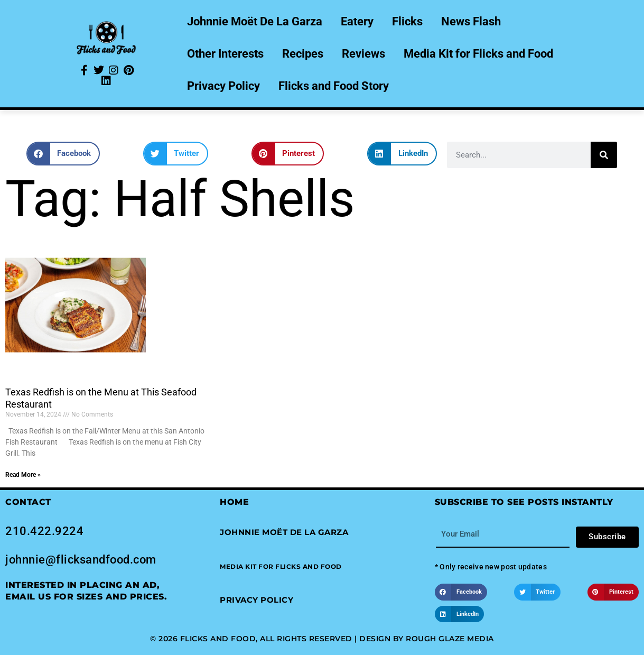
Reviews (363, 54)
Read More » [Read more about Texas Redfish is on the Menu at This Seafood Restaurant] (23, 475)
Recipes (303, 54)
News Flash (471, 21)
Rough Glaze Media (450, 639)
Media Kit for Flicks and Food (478, 54)
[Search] (604, 155)
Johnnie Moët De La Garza (255, 21)
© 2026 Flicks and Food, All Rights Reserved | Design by (278, 639)
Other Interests (225, 54)
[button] (63, 154)
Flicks (407, 21)
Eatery (357, 21)
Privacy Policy (223, 86)
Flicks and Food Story (334, 86)
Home (234, 502)
